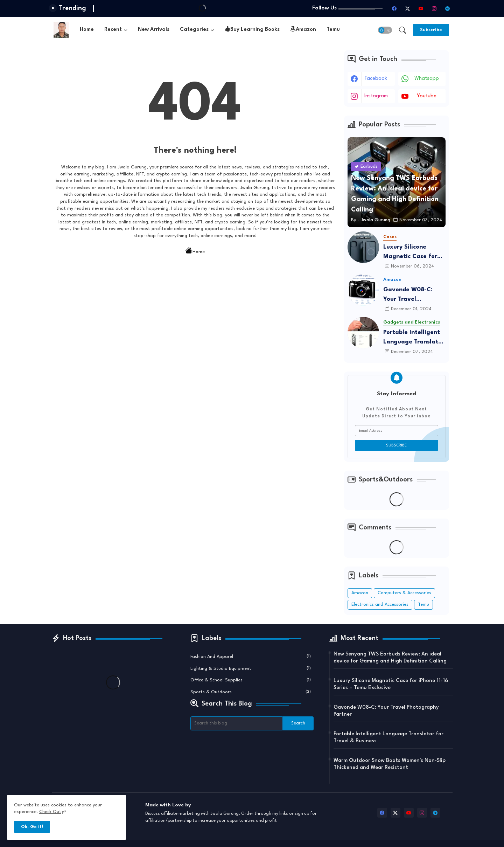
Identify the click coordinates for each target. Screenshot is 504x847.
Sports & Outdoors (251, 692)
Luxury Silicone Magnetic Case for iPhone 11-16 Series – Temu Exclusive (413, 253)
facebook (376, 79)
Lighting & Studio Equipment (251, 668)
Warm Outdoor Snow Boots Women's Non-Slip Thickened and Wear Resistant (390, 764)
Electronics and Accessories (380, 605)
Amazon (303, 30)
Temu (333, 30)
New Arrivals (154, 30)
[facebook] (394, 8)
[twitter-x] (408, 8)
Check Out (50, 812)
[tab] (87, 30)
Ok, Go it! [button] (32, 827)
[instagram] (434, 8)
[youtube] (421, 8)
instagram (376, 96)
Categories (194, 30)
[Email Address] (397, 431)
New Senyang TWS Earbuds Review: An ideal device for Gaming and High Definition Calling (390, 658)
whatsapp (427, 79)
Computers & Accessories (404, 593)
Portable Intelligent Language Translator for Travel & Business (414, 338)
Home (87, 30)
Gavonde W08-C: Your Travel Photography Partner (414, 295)
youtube (427, 96)
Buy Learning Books (252, 30)
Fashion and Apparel (251, 656)
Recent (113, 30)
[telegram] (448, 8)
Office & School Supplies (251, 680)
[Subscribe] (431, 30)
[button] (385, 30)
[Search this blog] (237, 723)
